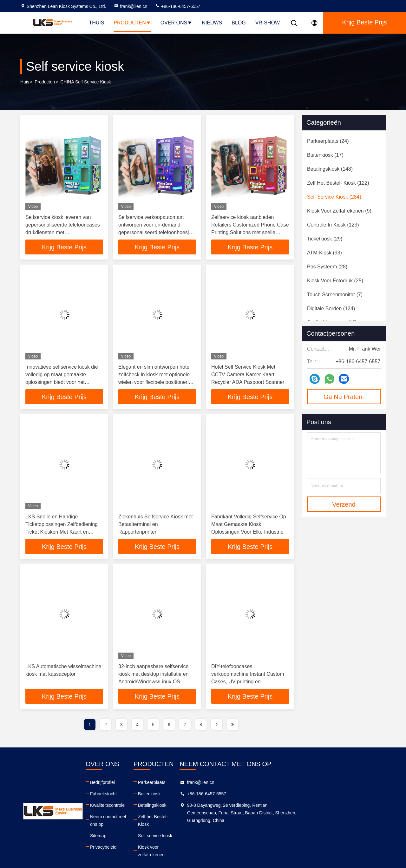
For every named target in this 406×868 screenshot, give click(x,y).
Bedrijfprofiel (131, 784)
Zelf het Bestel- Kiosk (223, 818)
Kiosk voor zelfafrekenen (226, 841)
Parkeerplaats (215, 784)
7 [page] (185, 726)
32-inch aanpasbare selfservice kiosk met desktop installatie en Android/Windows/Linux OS (153, 675)
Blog (239, 23)
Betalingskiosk (216, 806)
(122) (338, 183)
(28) (327, 267)
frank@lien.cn (130, 6)
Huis (25, 82)
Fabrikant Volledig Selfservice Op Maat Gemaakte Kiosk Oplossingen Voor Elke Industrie (249, 525)
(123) (333, 225)
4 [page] (137, 726)
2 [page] (106, 726)
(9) (339, 211)
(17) (325, 155)
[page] (217, 726)
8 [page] (201, 726)
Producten (132, 23)
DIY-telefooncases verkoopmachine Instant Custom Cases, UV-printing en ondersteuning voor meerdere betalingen (248, 683)
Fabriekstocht (132, 795)
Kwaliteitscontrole (136, 806)
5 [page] (153, 726)
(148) (330, 169)
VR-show (268, 23)
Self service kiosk (219, 829)
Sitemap (126, 829)
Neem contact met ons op (144, 818)
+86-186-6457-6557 (177, 6)
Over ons (176, 23)
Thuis (96, 23)
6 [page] (169, 726)
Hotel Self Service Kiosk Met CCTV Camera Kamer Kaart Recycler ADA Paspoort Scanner (248, 375)
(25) (335, 281)
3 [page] (121, 726)
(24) (328, 141)
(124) (331, 309)
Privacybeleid (131, 841)
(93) (324, 253)
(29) (325, 239)
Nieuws (212, 23)
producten (45, 82)
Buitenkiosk (213, 795)
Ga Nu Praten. (344, 397)
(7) (335, 295)
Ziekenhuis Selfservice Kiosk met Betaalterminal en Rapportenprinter (156, 525)
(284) (334, 197)
